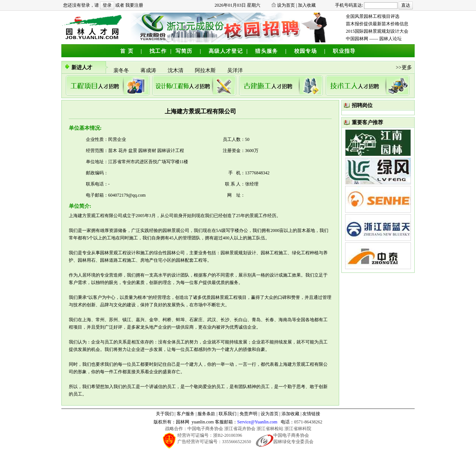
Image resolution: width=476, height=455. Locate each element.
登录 (107, 5)
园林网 (183, 422)
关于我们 (165, 414)
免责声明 (248, 414)
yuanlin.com (203, 422)
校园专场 (305, 51)
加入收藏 (307, 5)
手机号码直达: (349, 5)
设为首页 (286, 5)
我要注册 (134, 5)
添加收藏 (290, 414)
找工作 (158, 51)
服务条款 (206, 414)
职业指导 (344, 51)
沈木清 (177, 72)
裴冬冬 (123, 72)
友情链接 (311, 414)
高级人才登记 (226, 51)
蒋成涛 (150, 72)
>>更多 (404, 67)
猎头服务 (266, 51)
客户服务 (186, 414)
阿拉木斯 (207, 72)
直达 (406, 5)
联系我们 (228, 414)
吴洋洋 (236, 72)
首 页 (127, 51)
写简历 (184, 51)
